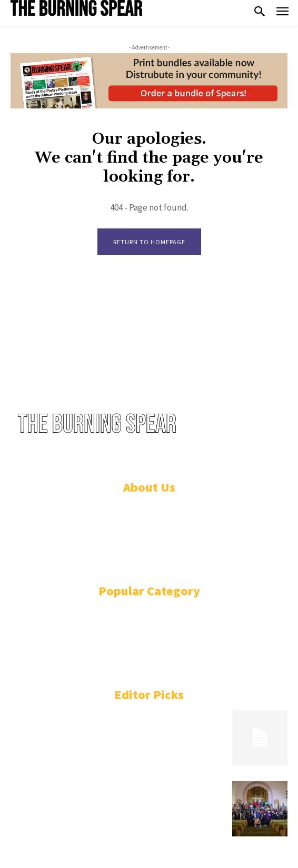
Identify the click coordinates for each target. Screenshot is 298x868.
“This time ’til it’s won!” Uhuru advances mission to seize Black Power (115, 792)
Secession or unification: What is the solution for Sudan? (114, 716)
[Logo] (76, 8)
